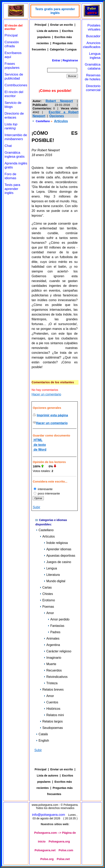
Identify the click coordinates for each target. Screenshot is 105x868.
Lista (11, 126)
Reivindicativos (56, 677)
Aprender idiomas (57, 549)
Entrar (56, 60)
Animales (52, 638)
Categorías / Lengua (63, 49)
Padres (54, 632)
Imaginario (52, 658)
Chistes (46, 594)
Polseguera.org (59, 841)
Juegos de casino (57, 562)
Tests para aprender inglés (12, 189)
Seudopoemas (51, 728)
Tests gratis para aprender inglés (55, 11)
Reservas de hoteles (93, 77)
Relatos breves (52, 690)
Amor (49, 613)
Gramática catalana (93, 66)
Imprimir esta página (52, 415)
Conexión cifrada (12, 44)
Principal (11, 35)
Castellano (43, 121)
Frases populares (12, 66)
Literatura (52, 575)
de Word (39, 450)
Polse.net (63, 859)
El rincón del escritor (14, 94)
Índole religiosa (56, 543)
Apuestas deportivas (59, 556)
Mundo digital (54, 581)
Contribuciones (16, 85)
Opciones (57, 116)
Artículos (61, 121)
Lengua (50, 568)
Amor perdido (59, 619)
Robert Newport (59, 101)
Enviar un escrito (62, 25)
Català (42, 734)
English (42, 741)
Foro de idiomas (10, 176)
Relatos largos (51, 721)
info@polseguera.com (49, 815)
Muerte (50, 664)
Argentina (52, 645)
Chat (8, 146)
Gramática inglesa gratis (15, 155)
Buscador (93, 36)
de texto (39, 445)
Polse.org (47, 859)
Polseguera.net (45, 850)
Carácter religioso (57, 651)
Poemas (47, 607)
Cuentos (51, 702)
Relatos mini (54, 715)
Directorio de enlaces (14, 116)
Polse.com (66, 850)
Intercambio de (16, 137)
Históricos (52, 709)
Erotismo (47, 600)
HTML (38, 440)
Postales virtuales (94, 27)
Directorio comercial (93, 88)
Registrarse (70, 60)
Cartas (46, 587)
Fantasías (56, 626)
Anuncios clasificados (92, 45)
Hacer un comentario (46, 394)
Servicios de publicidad (14, 76)
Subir (36, 507)
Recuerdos (53, 670)
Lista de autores (48, 31)
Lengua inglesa (95, 56)
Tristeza (51, 683)
